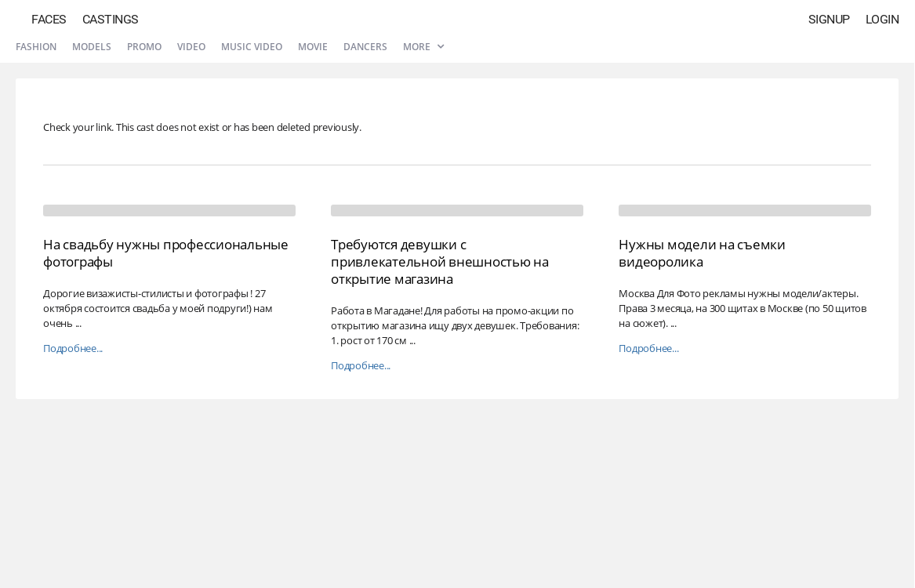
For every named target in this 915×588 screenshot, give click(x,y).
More (423, 47)
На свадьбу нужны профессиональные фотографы (166, 253)
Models (92, 47)
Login (882, 19)
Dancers (365, 47)
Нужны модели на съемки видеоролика (702, 253)
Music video (252, 47)
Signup (829, 19)
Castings (111, 19)
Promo (144, 47)
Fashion (36, 47)
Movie (313, 47)
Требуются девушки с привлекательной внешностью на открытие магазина (440, 261)
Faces (49, 19)
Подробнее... (73, 348)
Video (191, 47)
